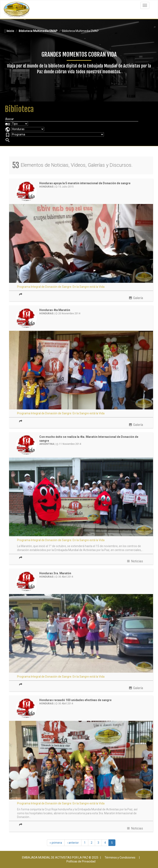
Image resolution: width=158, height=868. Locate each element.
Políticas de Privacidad (81, 861)
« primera (56, 843)
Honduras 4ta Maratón (55, 310)
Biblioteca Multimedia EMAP (38, 31)
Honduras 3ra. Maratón (55, 573)
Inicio (10, 31)
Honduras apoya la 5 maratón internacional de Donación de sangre (85, 183)
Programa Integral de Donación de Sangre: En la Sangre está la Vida (61, 287)
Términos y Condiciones (120, 858)
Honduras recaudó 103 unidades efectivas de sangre (75, 700)
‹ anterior (73, 843)
